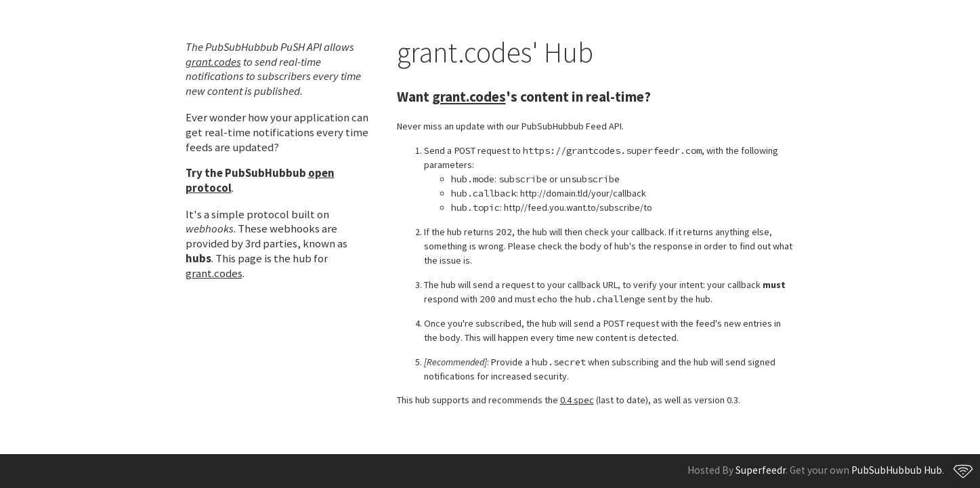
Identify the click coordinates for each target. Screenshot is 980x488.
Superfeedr (761, 470)
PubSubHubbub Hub (897, 470)
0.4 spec (577, 400)
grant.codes (213, 62)
